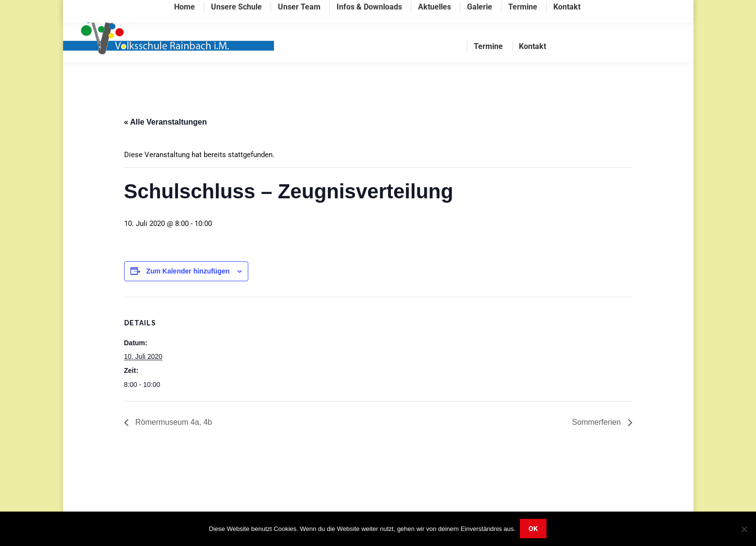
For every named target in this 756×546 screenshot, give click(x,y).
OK (534, 529)
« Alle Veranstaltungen (166, 141)
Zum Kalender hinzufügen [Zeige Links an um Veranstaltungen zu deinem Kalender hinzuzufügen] (188, 290)
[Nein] (744, 529)
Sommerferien (598, 442)
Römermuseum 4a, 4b (173, 442)
